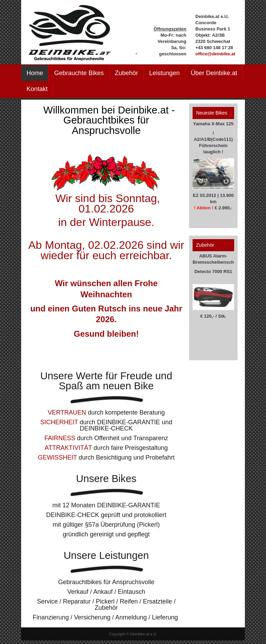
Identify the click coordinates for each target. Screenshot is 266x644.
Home (35, 73)
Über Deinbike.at (214, 73)
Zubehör (127, 73)
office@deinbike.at (215, 54)
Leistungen (165, 73)
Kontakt (37, 89)
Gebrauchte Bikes (79, 73)
